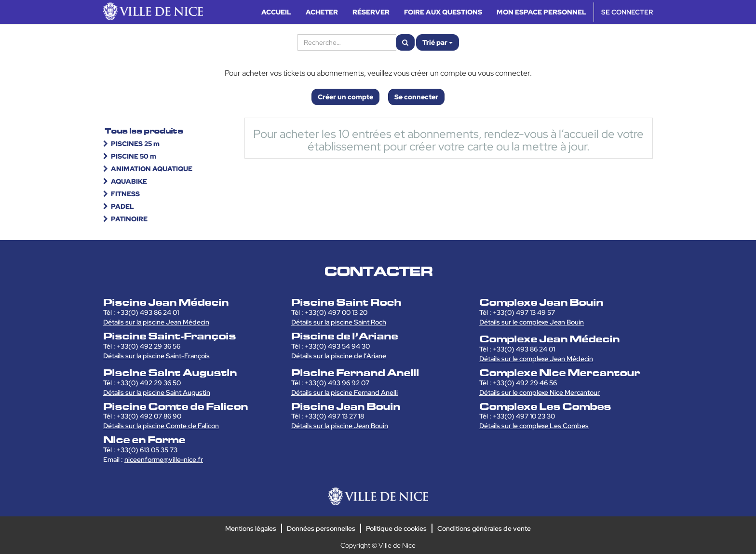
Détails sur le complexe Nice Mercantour (540, 392)
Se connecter (416, 97)
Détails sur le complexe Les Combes (534, 426)
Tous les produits (144, 131)
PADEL (122, 206)
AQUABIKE (129, 181)
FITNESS (125, 194)
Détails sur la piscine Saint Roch (339, 322)
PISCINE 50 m (134, 156)
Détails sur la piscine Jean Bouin (340, 426)
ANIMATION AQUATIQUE (152, 169)
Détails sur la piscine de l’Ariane (339, 356)
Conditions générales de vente (484, 528)
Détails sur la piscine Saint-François (156, 356)
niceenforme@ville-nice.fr (164, 459)
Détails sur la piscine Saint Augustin (157, 392)
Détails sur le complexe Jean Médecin (536, 359)
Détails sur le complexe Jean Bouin (532, 322)
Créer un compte (345, 97)
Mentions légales (251, 528)
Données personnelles (321, 528)
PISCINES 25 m (135, 144)
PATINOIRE (129, 219)
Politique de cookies (396, 528)
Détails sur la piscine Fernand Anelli (344, 392)
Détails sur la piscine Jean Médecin (156, 322)
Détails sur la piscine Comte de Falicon (161, 426)
